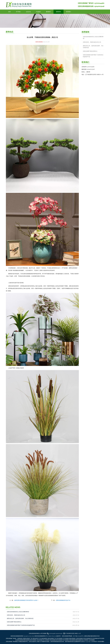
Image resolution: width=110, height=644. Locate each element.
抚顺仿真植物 (78, 640)
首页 (10, 12)
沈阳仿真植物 (39, 42)
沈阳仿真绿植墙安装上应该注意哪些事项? (18, 612)
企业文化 (28, 12)
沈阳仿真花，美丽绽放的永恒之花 (16, 615)
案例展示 (48, 12)
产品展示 (38, 12)
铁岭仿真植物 (33, 640)
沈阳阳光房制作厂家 (27, 638)
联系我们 (69, 12)
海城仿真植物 (72, 638)
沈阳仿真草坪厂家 (36, 638)
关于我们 (18, 12)
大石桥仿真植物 (79, 638)
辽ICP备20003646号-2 (78, 636)
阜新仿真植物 (52, 640)
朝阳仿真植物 (26, 640)
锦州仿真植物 (59, 640)
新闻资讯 (59, 12)
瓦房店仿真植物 (87, 638)
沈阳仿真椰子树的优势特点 (14, 622)
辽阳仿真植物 (39, 640)
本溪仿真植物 (72, 640)
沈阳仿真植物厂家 (51, 638)
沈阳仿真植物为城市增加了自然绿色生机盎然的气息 (21, 625)
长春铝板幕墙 (44, 638)
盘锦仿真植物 (20, 640)
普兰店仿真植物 (94, 638)
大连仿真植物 (91, 640)
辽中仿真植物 (66, 638)
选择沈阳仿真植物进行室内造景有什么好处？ (26, 600)
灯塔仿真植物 (59, 638)
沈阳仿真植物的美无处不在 (63, 600)
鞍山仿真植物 (85, 640)
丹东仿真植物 (65, 640)
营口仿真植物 (46, 640)
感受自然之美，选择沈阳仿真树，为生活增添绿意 (20, 618)
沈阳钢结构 (20, 638)
